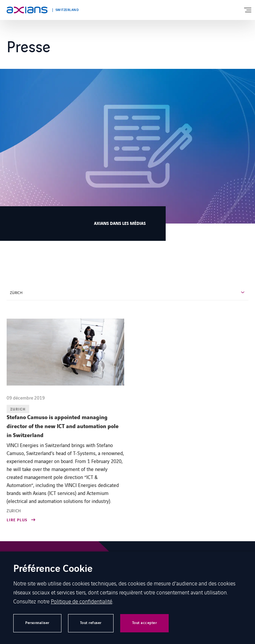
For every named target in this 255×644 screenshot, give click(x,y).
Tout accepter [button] (145, 623)
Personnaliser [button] (37, 623)
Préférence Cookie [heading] (53, 569)
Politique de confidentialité (82, 601)
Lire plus (17, 520)
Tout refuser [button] (91, 623)
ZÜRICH (16, 292)
